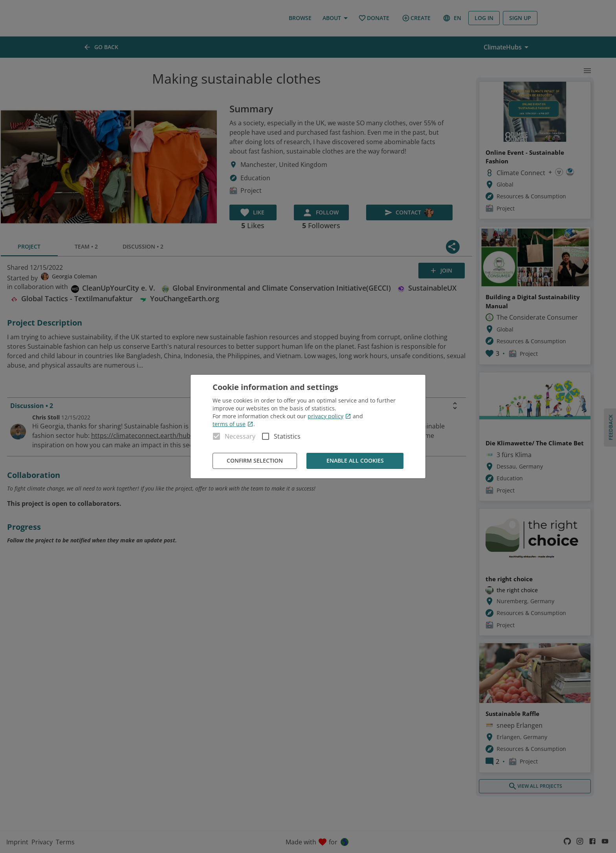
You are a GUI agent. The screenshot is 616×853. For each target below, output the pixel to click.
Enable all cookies (355, 461)
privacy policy (329, 416)
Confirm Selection (255, 461)
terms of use (233, 424)
